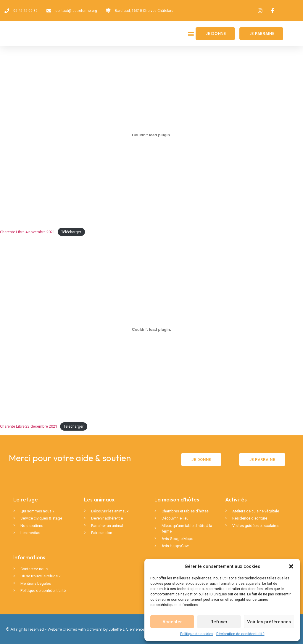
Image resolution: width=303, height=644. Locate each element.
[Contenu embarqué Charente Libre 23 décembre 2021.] (151, 329)
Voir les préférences (269, 622)
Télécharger (71, 232)
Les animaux (99, 500)
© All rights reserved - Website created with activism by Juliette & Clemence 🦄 (78, 629)
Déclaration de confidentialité (240, 634)
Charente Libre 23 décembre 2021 (29, 426)
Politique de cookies (197, 634)
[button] (291, 566)
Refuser (219, 622)
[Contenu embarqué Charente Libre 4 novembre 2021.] (151, 135)
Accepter (172, 622)
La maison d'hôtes (177, 500)
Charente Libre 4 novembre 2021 (27, 232)
